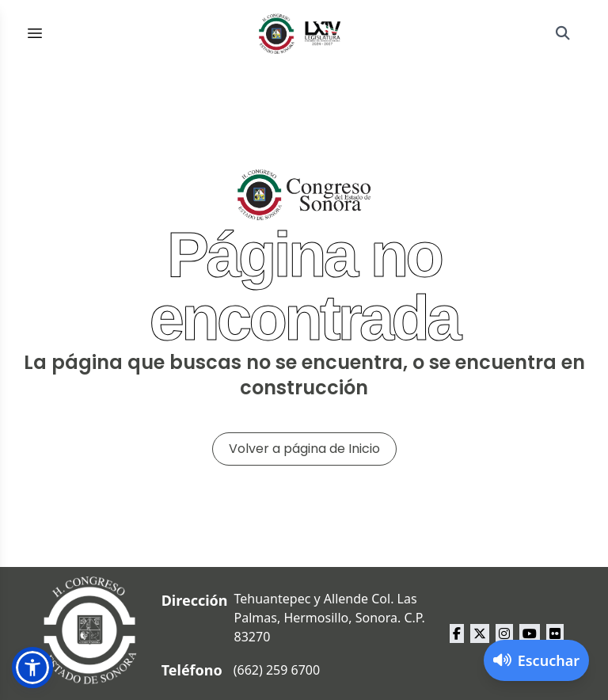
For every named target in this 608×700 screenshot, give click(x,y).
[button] (32, 668)
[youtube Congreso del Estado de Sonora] (530, 633)
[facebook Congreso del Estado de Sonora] (457, 633)
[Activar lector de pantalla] (536, 660)
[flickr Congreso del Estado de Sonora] (555, 633)
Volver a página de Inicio (304, 449)
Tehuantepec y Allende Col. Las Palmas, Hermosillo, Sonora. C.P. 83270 (330, 618)
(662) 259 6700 (277, 670)
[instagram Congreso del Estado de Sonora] (504, 633)
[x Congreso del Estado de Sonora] (480, 633)
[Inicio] (300, 33)
